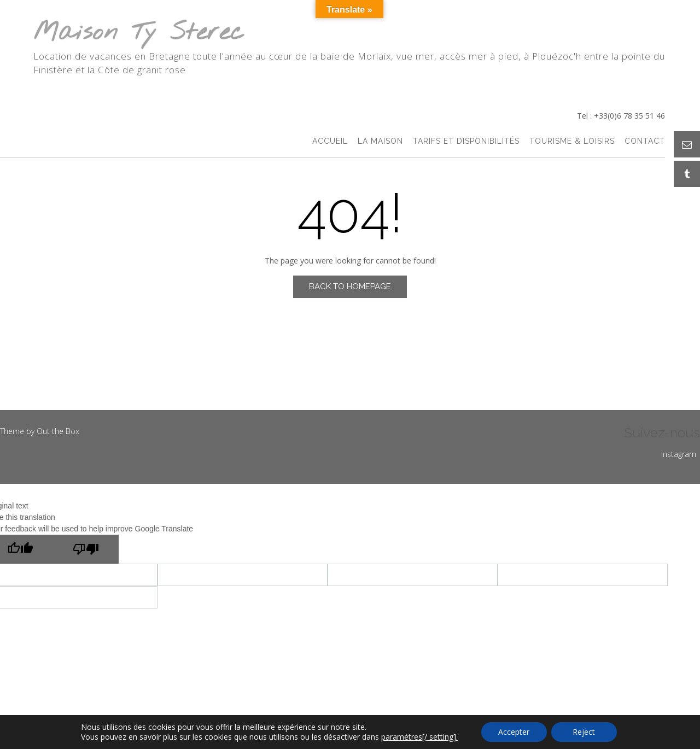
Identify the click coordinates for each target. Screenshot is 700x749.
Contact (645, 142)
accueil (330, 142)
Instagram (679, 454)
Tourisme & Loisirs (572, 142)
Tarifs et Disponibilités (466, 142)
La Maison (380, 142)
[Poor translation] (86, 549)
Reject (584, 732)
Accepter (514, 732)
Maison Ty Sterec (139, 33)
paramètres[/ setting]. (419, 737)
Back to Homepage (350, 286)
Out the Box (58, 431)
